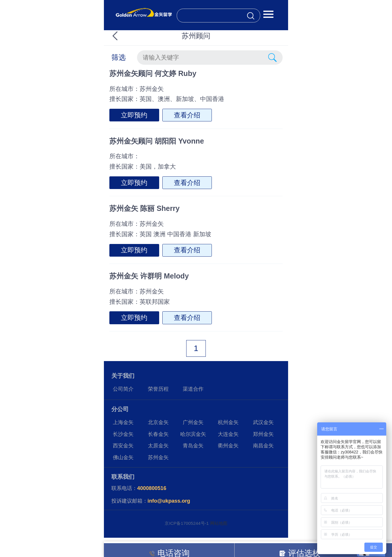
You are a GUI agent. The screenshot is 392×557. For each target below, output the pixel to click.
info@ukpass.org (169, 501)
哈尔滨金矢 (193, 434)
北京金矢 (158, 422)
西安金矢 (123, 446)
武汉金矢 (263, 422)
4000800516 (152, 488)
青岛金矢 (193, 446)
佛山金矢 (123, 457)
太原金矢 (158, 446)
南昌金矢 (263, 446)
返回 (125, 36)
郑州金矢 (263, 434)
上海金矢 (123, 422)
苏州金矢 (158, 457)
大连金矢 (228, 434)
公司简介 (123, 389)
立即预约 (134, 115)
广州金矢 (193, 422)
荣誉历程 (158, 389)
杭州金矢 (228, 422)
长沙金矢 (123, 434)
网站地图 (219, 523)
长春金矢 (158, 434)
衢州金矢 (228, 446)
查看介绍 (187, 115)
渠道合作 (193, 389)
